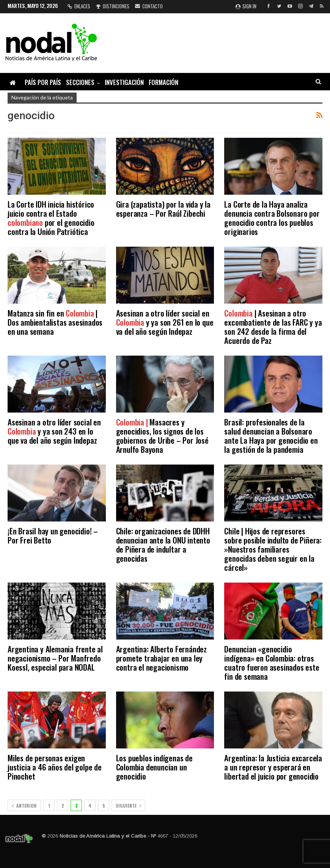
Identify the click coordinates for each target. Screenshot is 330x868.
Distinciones (113, 6)
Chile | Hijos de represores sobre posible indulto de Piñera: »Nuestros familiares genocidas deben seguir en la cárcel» (273, 549)
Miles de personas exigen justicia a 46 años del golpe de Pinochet (55, 767)
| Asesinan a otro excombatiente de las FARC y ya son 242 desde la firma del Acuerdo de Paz (273, 327)
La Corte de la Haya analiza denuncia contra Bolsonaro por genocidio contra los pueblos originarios (272, 218)
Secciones (80, 82)
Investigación (124, 82)
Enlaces (79, 6)
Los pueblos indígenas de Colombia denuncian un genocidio (154, 767)
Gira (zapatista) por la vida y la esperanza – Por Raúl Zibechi (163, 209)
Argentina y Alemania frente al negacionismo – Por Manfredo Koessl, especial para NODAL (55, 658)
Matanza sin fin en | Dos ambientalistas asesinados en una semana (55, 322)
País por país (43, 82)
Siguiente (128, 806)
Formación (163, 82)
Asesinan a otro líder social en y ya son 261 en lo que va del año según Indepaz (165, 322)
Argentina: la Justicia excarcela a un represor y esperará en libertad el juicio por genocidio (273, 767)
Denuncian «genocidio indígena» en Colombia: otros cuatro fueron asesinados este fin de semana (272, 662)
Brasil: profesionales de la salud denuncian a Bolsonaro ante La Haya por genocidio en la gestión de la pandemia (271, 436)
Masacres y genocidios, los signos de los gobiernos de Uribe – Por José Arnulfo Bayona (162, 436)
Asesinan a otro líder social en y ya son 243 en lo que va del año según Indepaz (54, 431)
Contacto (149, 6)
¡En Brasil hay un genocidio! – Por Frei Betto (53, 535)
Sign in (246, 6)
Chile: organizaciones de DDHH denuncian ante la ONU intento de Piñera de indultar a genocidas (163, 544)
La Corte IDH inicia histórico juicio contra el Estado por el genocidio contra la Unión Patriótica (51, 218)
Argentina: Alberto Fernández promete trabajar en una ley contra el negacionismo (161, 658)
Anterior (24, 806)
